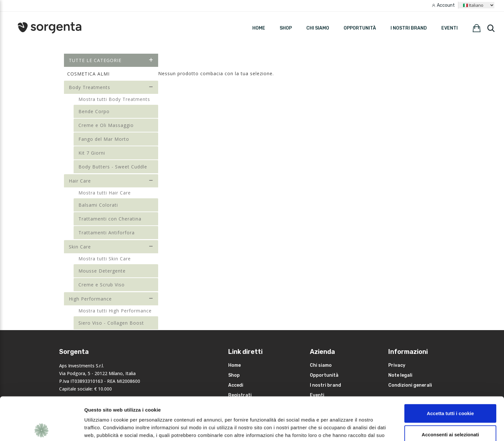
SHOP (286, 28)
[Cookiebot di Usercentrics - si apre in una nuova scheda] (42, 428)
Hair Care (111, 181)
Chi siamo (318, 28)
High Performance (111, 299)
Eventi (450, 28)
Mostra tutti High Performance (115, 311)
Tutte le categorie (111, 60)
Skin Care (111, 247)
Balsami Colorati (98, 205)
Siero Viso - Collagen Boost (111, 323)
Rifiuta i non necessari (450, 412)
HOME (259, 28)
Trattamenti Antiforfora (107, 233)
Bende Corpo (94, 111)
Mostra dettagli (341, 428)
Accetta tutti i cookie (450, 370)
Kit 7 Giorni (92, 153)
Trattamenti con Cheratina (110, 219)
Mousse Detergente (102, 271)
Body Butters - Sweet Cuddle (113, 167)
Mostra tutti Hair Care (105, 193)
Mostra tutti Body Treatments (114, 99)
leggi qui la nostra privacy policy (124, 407)
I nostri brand (409, 28)
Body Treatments (111, 87)
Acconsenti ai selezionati (450, 391)
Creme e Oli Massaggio (106, 125)
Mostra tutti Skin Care (105, 259)
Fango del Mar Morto (104, 139)
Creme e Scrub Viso (102, 285)
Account (446, 5)
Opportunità (360, 28)
